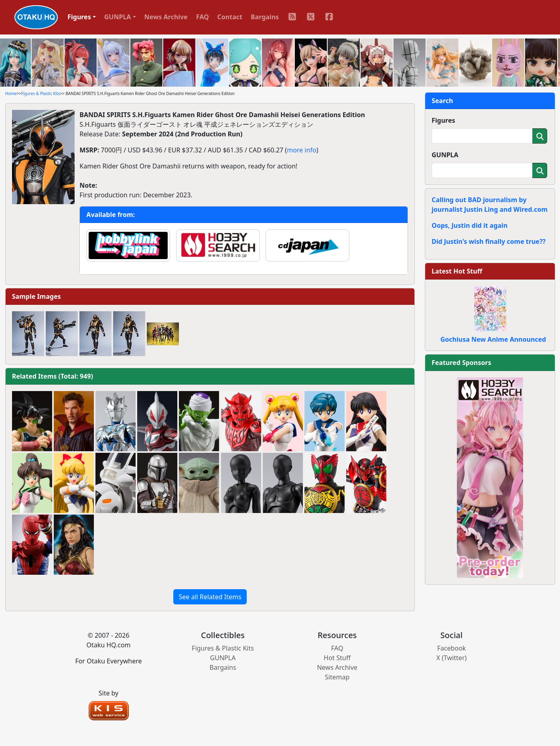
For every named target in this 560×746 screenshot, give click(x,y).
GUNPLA (445, 155)
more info (301, 150)
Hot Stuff (337, 658)
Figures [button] (79, 17)
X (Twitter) (452, 658)
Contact (230, 17)
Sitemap (337, 677)
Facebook (452, 648)
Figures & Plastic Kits (41, 93)
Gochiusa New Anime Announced (493, 339)
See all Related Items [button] (210, 597)
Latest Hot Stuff (457, 271)
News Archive (166, 17)
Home (11, 93)
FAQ (203, 17)
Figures (443, 120)
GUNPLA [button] (118, 17)
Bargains (265, 17)
